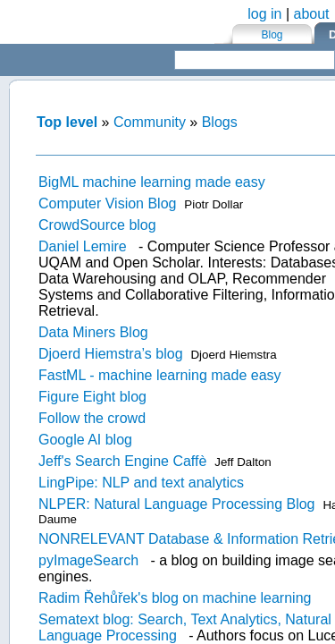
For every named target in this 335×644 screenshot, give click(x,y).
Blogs (220, 122)
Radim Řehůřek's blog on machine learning (175, 598)
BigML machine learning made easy (152, 182)
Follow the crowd (92, 418)
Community (150, 122)
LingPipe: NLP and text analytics (141, 483)
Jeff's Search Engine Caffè (122, 461)
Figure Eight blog (92, 397)
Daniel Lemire (83, 246)
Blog (272, 35)
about (312, 14)
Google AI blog (85, 440)
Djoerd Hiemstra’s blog (111, 354)
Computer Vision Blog (107, 203)
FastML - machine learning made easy (160, 375)
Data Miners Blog (93, 332)
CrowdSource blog (97, 225)
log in (264, 14)
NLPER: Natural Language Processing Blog (177, 504)
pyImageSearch (88, 560)
